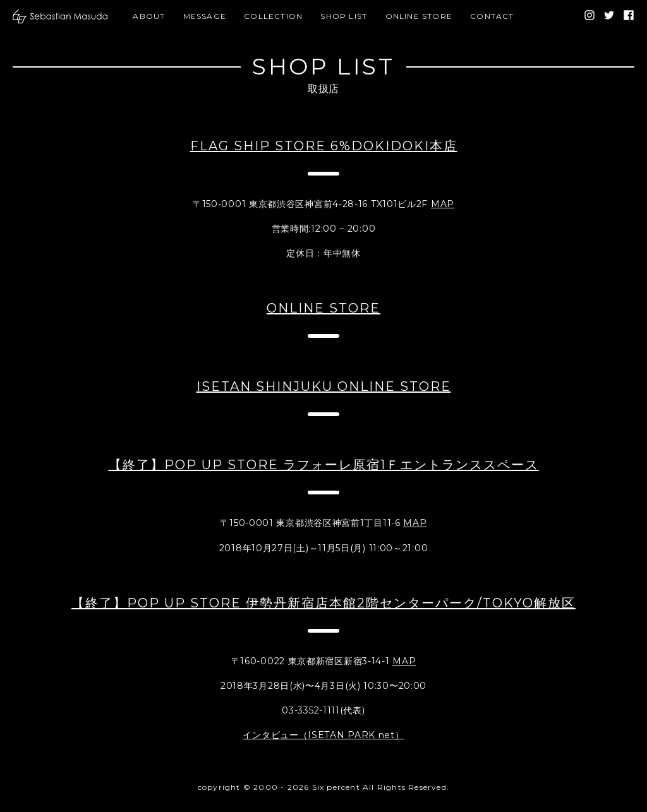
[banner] (60, 16)
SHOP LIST (344, 16)
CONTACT (492, 16)
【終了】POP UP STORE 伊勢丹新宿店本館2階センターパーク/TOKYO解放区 (323, 603)
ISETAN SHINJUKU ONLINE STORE (324, 386)
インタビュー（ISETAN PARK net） (323, 735)
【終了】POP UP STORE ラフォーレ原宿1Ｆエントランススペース (324, 465)
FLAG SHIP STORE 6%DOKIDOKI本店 (324, 146)
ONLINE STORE (419, 16)
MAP (443, 204)
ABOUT (149, 16)
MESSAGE (205, 16)
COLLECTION (273, 16)
